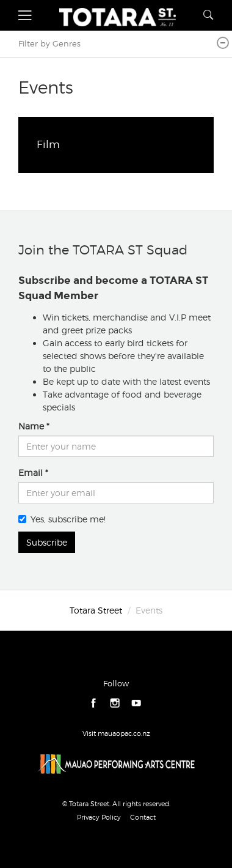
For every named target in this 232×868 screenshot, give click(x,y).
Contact (143, 817)
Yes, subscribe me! (62, 519)
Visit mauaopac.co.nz (116, 733)
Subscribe (47, 542)
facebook (94, 703)
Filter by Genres (49, 44)
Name (31, 426)
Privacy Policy (99, 817)
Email (31, 473)
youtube (136, 703)
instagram (115, 703)
